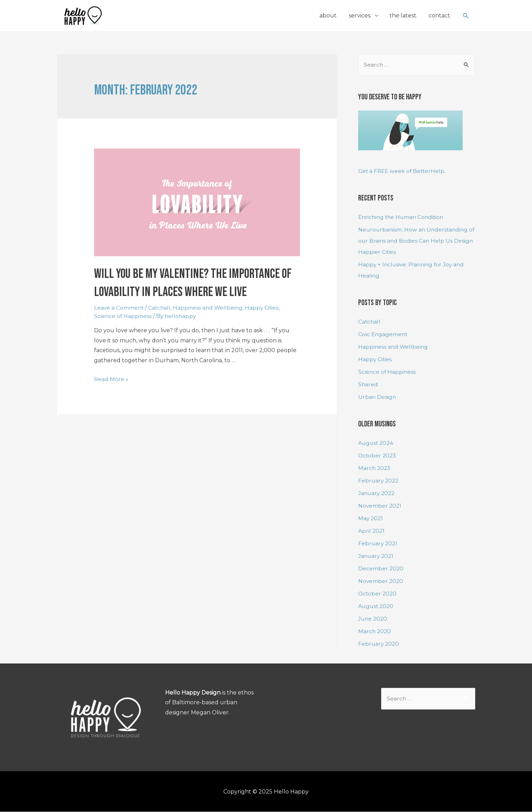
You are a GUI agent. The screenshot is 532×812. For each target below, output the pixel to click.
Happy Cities (265, 308)
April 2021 (372, 531)
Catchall (161, 308)
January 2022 (377, 493)
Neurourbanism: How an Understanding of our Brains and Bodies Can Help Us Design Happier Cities (414, 241)
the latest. (403, 16)
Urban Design (377, 397)
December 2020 (381, 568)
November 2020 (381, 581)
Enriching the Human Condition (403, 217)
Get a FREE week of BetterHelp (403, 171)
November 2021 (380, 506)
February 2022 (379, 481)
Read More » (111, 379)
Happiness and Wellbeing (210, 308)
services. (360, 16)
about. (329, 16)
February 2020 (379, 644)
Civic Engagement (384, 335)
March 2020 (375, 631)
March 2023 (375, 468)
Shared (368, 385)
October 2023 (378, 456)
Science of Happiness (123, 316)
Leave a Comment (119, 308)
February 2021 (378, 543)
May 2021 (371, 518)
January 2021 (377, 556)
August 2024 (376, 443)
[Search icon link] (466, 16)
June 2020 (373, 619)
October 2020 (378, 594)
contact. (440, 16)
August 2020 (377, 606)
